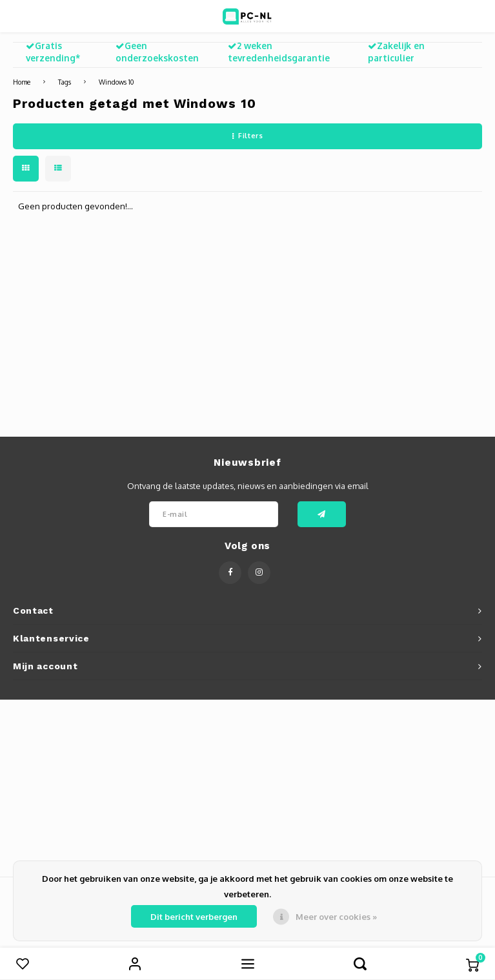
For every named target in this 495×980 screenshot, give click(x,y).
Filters (247, 136)
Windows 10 (116, 82)
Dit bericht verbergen (194, 917)
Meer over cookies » (336, 917)
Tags (65, 82)
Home (22, 82)
